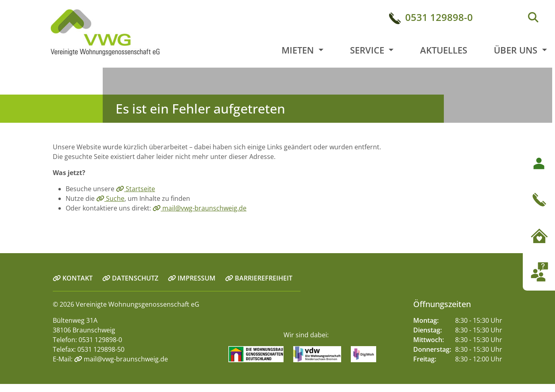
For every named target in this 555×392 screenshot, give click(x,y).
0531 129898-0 (439, 17)
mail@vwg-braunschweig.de (200, 208)
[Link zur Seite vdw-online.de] (321, 354)
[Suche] (533, 18)
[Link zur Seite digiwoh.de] (368, 354)
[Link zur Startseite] (82, 34)
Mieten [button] (299, 50)
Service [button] (368, 50)
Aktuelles (444, 50)
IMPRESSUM (192, 278)
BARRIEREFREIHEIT (259, 278)
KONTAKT (73, 278)
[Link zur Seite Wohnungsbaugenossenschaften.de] (260, 354)
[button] (539, 218)
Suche (110, 198)
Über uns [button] (517, 50)
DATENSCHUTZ (130, 278)
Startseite (136, 189)
